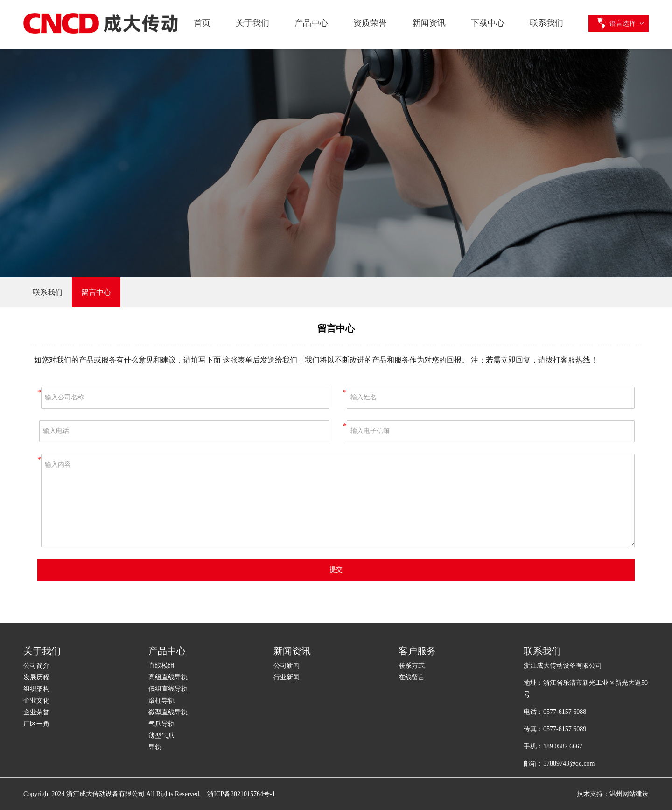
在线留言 (412, 677)
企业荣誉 (36, 712)
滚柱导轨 (161, 701)
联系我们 (546, 23)
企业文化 (36, 701)
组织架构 (36, 689)
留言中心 (96, 292)
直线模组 (161, 666)
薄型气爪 (161, 736)
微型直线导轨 (168, 712)
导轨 (155, 747)
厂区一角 (36, 724)
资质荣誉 (370, 23)
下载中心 (488, 23)
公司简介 (36, 666)
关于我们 (252, 23)
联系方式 (412, 666)
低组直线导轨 (168, 689)
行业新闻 (287, 677)
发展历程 (36, 677)
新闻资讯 (429, 23)
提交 (336, 569)
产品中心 (311, 23)
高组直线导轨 (168, 677)
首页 (202, 23)
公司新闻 (287, 666)
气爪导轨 (161, 724)
